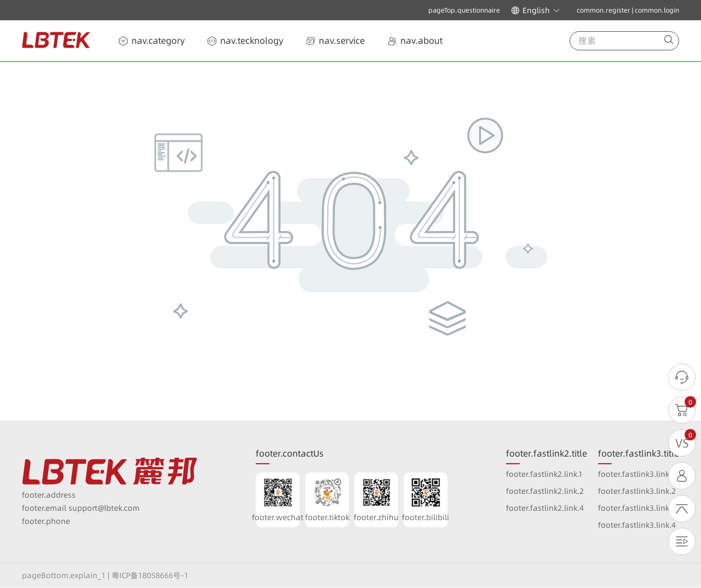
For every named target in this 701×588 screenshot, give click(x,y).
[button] (536, 10)
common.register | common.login (628, 10)
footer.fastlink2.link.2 (545, 491)
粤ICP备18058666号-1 (150, 575)
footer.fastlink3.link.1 (636, 474)
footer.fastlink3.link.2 (637, 491)
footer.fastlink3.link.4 (637, 525)
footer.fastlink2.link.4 (545, 508)
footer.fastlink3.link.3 (637, 508)
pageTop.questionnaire (464, 10)
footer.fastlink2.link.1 (544, 474)
